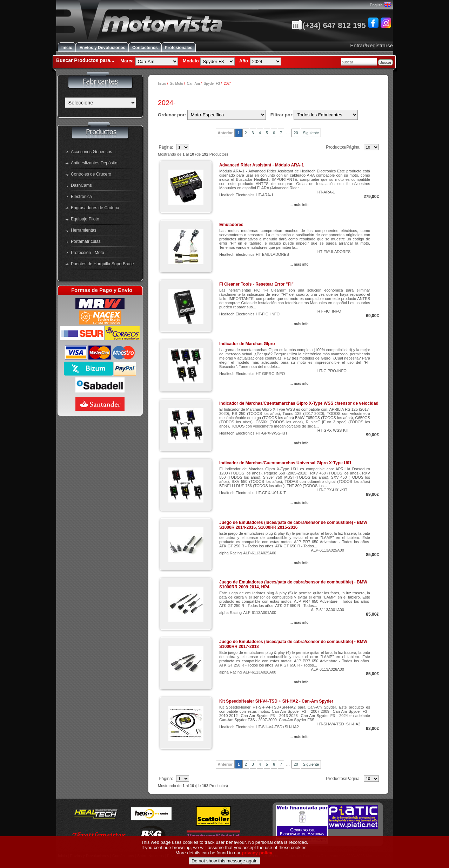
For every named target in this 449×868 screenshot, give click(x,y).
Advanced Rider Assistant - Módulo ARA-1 (262, 165)
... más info (299, 205)
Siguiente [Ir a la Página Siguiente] (311, 133)
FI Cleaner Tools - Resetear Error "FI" (256, 284)
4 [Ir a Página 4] (260, 133)
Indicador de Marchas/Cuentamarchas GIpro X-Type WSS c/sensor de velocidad (299, 403)
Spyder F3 (212, 84)
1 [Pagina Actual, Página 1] (239, 133)
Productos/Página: (344, 147)
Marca (127, 61)
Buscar (386, 62)
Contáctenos (145, 48)
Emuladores (231, 225)
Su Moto (176, 84)
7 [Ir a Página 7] (281, 133)
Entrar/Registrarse (371, 45)
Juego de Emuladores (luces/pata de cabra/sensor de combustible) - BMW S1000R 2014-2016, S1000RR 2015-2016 (293, 525)
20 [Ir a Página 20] (296, 133)
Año (244, 61)
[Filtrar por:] (326, 115)
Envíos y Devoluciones (102, 48)
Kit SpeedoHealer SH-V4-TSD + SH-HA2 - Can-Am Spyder (276, 701)
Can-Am (193, 84)
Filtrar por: (282, 115)
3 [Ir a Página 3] (253, 133)
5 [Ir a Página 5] (267, 133)
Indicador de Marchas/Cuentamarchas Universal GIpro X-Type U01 (285, 463)
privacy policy (257, 856)
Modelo (191, 61)
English (380, 5)
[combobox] (359, 62)
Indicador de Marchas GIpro (247, 344)
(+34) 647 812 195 (329, 25)
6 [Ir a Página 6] (274, 133)
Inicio (67, 48)
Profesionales (179, 48)
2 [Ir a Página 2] (246, 133)
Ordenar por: (172, 115)
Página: (166, 147)
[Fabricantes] (100, 103)
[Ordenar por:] (227, 115)
